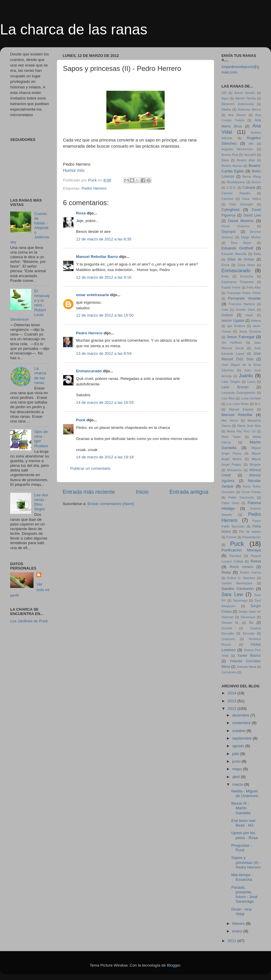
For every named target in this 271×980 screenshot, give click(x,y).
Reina (256, 561)
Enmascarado (89, 371)
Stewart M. (230, 623)
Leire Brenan (235, 387)
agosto (239, 746)
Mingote (255, 464)
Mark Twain (231, 437)
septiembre (243, 738)
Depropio (229, 232)
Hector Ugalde (233, 321)
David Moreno (241, 221)
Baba (225, 160)
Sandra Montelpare (237, 583)
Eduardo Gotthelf (237, 248)
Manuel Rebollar (237, 415)
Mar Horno (230, 420)
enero (238, 931)
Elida (257, 254)
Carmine (227, 199)
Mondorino (234, 470)
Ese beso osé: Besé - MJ (244, 823)
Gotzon (227, 315)
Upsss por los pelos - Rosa (245, 835)
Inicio (142, 492)
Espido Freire (231, 287)
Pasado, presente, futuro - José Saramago (244, 895)
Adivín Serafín (245, 93)
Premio (231, 537)
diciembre (241, 715)
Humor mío (74, 170)
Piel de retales (250, 532)
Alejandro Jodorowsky (238, 104)
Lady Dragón (231, 382)
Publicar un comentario (90, 468)
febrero (239, 924)
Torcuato (248, 633)
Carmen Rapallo (236, 193)
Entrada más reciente (89, 492)
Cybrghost (230, 210)
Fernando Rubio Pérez (244, 293)
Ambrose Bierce (249, 109)
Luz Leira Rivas (237, 404)
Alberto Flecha (246, 98)
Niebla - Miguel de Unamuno (245, 793)
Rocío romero (241, 567)
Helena (256, 321)
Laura (251, 382)
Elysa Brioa (246, 265)
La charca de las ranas (74, 29)
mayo (238, 769)
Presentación (252, 537)
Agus (225, 98)
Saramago (240, 600)
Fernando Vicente (244, 298)
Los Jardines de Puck (29, 621)
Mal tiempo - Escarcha (242, 877)
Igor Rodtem (236, 326)
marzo (238, 784)
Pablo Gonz (230, 503)
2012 (233, 709)
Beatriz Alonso (232, 166)
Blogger (174, 965)
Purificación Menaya (241, 550)
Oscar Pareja (251, 492)
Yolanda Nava (246, 667)
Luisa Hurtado (251, 398)
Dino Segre (241, 243)
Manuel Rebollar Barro (97, 257)
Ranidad (235, 556)
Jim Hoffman (232, 343)
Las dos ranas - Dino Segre (41, 502)
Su (251, 623)
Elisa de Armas (241, 259)
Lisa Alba (228, 398)
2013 (233, 701)
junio (237, 761)
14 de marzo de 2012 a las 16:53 (105, 402)
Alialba (226, 109)
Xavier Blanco (249, 656)
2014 (233, 693)
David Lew (252, 215)
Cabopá (249, 188)
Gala (225, 310)
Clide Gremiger (241, 204)
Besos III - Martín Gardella (241, 808)
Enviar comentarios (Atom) (111, 504)
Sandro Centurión (237, 589)
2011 (233, 941)
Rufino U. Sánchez (241, 578)
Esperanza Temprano (238, 282)
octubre (239, 731)
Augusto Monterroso (237, 149)
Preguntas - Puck (242, 848)
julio (236, 754)
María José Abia (249, 426)
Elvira (225, 265)
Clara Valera (251, 199)
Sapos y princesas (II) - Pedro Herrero (246, 862)
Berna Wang (252, 177)
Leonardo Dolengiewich (238, 393)
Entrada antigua (189, 492)
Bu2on (256, 182)
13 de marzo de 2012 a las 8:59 (104, 353)
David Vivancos (236, 226)
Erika (225, 276)
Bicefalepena (236, 182)
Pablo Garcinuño (241, 497)
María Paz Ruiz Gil (241, 431)
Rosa (81, 213)
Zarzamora (229, 672)
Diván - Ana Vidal (242, 912)
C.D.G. (232, 188)
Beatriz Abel (246, 160)
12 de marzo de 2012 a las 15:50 (105, 315)
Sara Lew (232, 594)
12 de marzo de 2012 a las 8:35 (104, 239)
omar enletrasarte (93, 295)
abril (236, 777)
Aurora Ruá (230, 155)
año (251, 144)
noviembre (242, 723)
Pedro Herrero (94, 188)
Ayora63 (250, 155)
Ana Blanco (237, 115)
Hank (249, 315)
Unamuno (228, 639)
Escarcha (247, 276)
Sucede (227, 628)
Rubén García (250, 572)
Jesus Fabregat (241, 337)
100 (224, 93)
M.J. (258, 404)
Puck (81, 420)
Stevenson (248, 617)
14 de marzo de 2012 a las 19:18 (105, 457)
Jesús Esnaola (250, 331)
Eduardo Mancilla (234, 254)
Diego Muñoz (251, 237)
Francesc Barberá (242, 304)
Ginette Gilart (246, 310)
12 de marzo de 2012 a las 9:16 (104, 277)
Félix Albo (254, 287)
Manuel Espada (241, 409)
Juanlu (246, 375)
